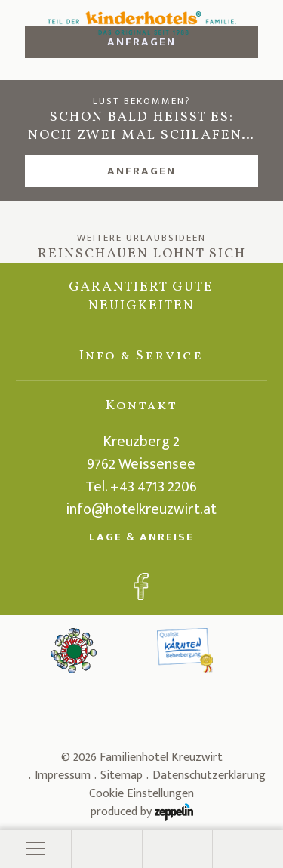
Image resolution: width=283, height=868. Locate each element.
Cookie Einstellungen (141, 794)
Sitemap (122, 776)
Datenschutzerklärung (209, 776)
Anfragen (141, 171)
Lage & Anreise (141, 537)
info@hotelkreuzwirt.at (141, 509)
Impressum (63, 776)
